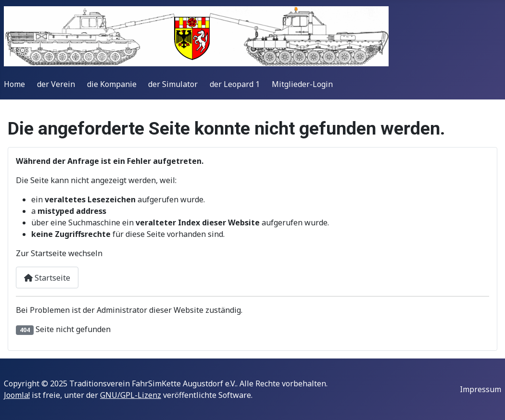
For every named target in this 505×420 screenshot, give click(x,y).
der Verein (56, 84)
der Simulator (173, 84)
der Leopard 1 (235, 84)
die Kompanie (112, 84)
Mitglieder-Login (302, 84)
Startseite (47, 278)
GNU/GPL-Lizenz (131, 395)
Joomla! (17, 395)
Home (14, 84)
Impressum (480, 389)
